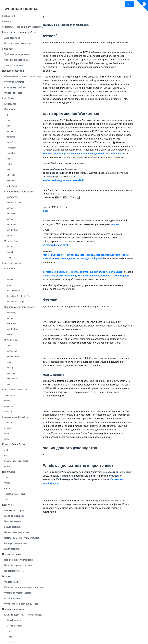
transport (11, 137)
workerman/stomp (67, 340)
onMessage (12, 214)
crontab (8, 466)
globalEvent (12, 186)
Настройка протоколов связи (18, 565)
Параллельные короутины (17, 532)
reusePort (11, 142)
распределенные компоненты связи (77, 315)
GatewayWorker (78, 312)
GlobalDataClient (14, 626)
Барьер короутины (13, 527)
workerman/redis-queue (118, 336)
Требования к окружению (16, 54)
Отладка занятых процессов (18, 593)
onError (10, 236)
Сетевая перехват (13, 598)
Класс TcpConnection (12, 263)
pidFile (9, 159)
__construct (10, 395)
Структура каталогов (14, 82)
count (9, 120)
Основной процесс (13, 93)
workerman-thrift (98, 302)
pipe (8, 384)
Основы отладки (12, 582)
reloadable (11, 175)
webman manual (22, 9)
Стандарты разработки (15, 87)
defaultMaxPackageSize (17, 302)
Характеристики (12, 38)
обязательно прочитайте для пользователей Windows (95, 600)
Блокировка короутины (16, 543)
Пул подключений (13, 521)
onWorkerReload (14, 203)
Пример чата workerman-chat (74, 226)
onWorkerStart (13, 197)
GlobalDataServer (14, 620)
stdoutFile (11, 153)
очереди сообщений (89, 319)
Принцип (6, 21)
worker (10, 285)
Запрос (8, 477)
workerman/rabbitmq (88, 340)
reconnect (9, 406)
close (9, 362)
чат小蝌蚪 (117, 226)
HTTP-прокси (110, 312)
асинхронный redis (80, 332)
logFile (9, 164)
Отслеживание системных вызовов (21, 604)
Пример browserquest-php (72, 260)
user (8, 170)
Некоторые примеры (14, 571)
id (7, 115)
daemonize (11, 181)
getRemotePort (13, 357)
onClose (10, 219)
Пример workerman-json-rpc (73, 302)
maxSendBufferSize (15, 291)
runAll (9, 247)
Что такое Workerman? (75, 36)
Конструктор (10, 104)
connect (8, 401)
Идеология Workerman (75, 371)
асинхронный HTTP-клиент (106, 332)
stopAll (10, 252)
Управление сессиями (15, 494)
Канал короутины (13, 549)
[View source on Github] (142, 6)
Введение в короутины (15, 510)
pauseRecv (11, 373)
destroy (10, 368)
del (6, 455)
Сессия (8, 488)
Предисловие (9, 16)
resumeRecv (12, 379)
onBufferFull (12, 225)
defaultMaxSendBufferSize (18, 296)
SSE (6, 499)
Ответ (7, 483)
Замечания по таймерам (16, 461)
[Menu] (21, 641)
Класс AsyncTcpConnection (15, 390)
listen (9, 258)
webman (112, 277)
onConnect (11, 208)
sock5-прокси (126, 312)
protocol (10, 131)
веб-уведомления (101, 226)
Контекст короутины (14, 516)
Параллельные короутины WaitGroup (22, 538)
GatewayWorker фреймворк (84, 523)
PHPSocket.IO (94, 312)
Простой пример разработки (18, 43)
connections (12, 148)
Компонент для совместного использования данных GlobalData (24, 615)
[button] (129, 4)
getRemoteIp (12, 351)
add (6, 450)
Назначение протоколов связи (19, 560)
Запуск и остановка (14, 65)
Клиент (61, 611)
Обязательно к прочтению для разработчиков (23, 27)
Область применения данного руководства (95, 556)
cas (10, 637)
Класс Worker (8, 98)
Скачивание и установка (16, 60)
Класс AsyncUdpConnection (15, 417)
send (9, 346)
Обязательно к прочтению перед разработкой (24, 76)
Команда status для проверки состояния (24, 587)
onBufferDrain (13, 230)
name (9, 126)
